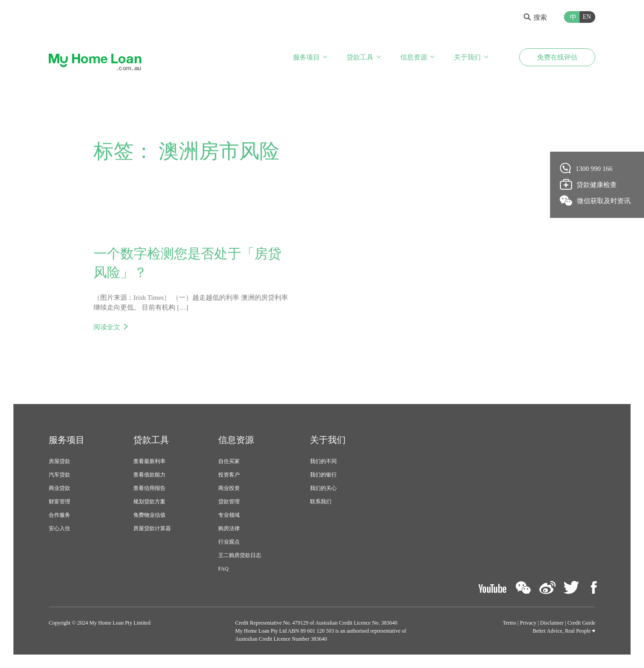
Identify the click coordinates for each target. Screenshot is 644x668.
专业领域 (229, 515)
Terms (509, 623)
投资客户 (229, 475)
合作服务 (59, 515)
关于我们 (467, 57)
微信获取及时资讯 (595, 200)
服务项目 (306, 57)
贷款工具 (360, 57)
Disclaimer (552, 623)
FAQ (223, 569)
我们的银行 (323, 475)
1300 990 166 (587, 168)
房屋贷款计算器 (152, 528)
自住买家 (229, 461)
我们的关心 (323, 488)
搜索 (535, 17)
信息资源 (414, 57)
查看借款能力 (149, 475)
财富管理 (59, 502)
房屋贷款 (59, 461)
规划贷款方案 (149, 502)
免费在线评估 (557, 57)
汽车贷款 (59, 475)
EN (587, 17)
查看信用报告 (149, 488)
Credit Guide (581, 623)
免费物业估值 (149, 515)
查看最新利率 (149, 461)
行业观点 (229, 542)
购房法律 (229, 528)
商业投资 (229, 488)
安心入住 (59, 528)
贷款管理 (229, 502)
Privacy (528, 623)
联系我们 (321, 502)
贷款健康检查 (589, 184)
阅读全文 (107, 327)
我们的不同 (323, 461)
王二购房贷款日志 (240, 555)
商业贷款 (59, 488)
